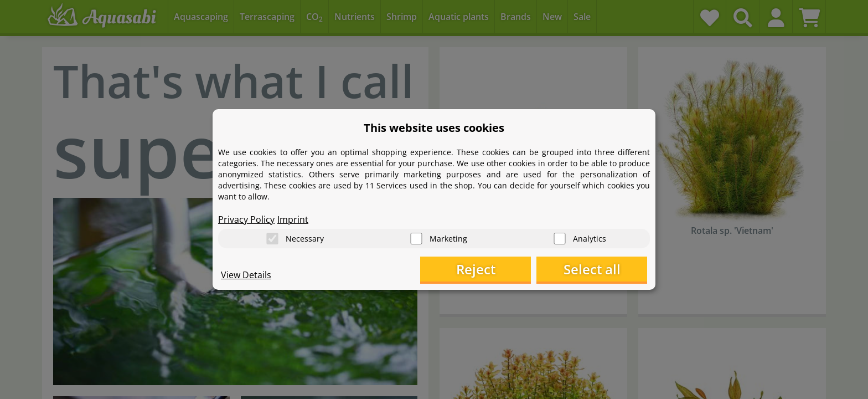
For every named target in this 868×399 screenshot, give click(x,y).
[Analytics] (560, 239)
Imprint (293, 219)
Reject (476, 269)
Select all (592, 269)
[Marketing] (416, 239)
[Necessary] (272, 239)
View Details (246, 275)
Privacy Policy (246, 219)
